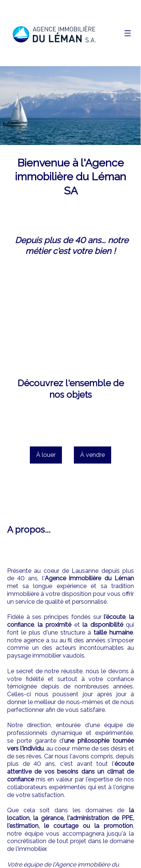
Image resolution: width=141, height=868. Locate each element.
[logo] (54, 33)
